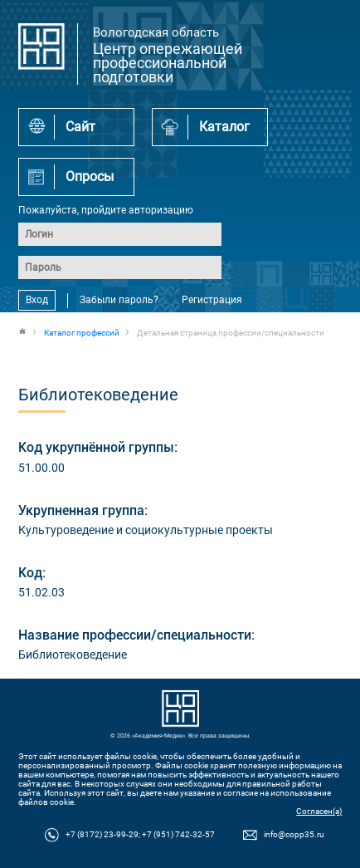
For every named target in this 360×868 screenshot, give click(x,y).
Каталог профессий (82, 333)
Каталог (224, 127)
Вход (37, 300)
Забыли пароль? (119, 300)
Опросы (90, 177)
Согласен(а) (319, 811)
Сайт (80, 127)
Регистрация (212, 300)
